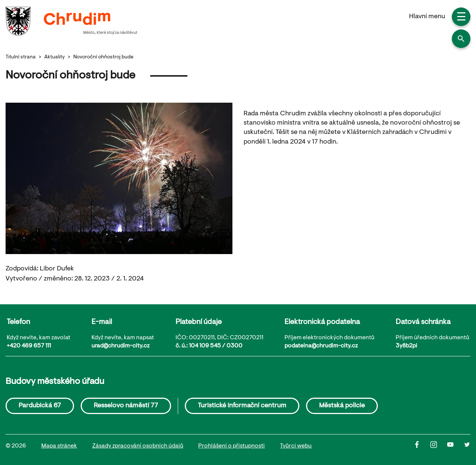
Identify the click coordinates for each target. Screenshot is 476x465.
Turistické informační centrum (242, 406)
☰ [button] (461, 18)
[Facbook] (422, 446)
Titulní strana (21, 57)
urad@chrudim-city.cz (120, 346)
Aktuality (54, 57)
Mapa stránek (59, 446)
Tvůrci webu (296, 446)
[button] (461, 39)
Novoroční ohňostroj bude (103, 57)
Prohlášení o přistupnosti (231, 446)
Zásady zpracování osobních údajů (138, 446)
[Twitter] (467, 446)
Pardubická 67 (40, 406)
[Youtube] (455, 446)
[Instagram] (439, 446)
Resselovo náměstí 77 (126, 406)
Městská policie (342, 406)
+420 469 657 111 (29, 346)
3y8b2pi (406, 346)
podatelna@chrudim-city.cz (321, 346)
